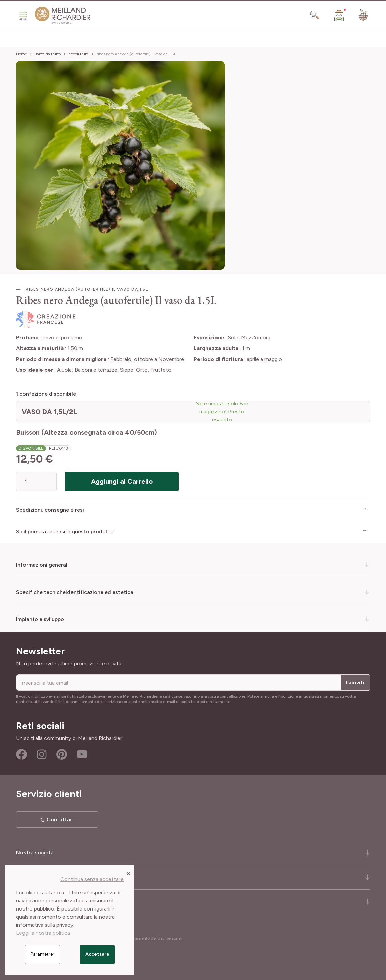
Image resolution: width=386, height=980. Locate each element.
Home (21, 54)
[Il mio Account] (339, 15)
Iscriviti (355, 682)
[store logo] (63, 16)
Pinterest (62, 754)
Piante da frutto (47, 54)
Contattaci (61, 819)
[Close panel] (128, 873)
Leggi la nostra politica (43, 933)
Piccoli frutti (78, 54)
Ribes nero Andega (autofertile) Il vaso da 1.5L (136, 54)
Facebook (21, 754)
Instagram (42, 754)
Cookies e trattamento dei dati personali (146, 938)
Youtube (82, 754)
